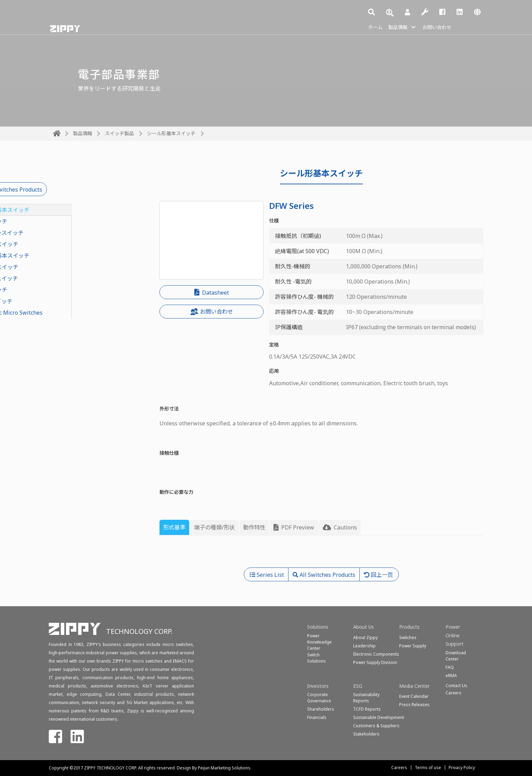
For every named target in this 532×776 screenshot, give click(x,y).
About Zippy (365, 638)
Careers (399, 768)
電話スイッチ (70, 290)
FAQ (450, 667)
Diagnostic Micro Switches (87, 313)
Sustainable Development (379, 717)
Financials (317, 717)
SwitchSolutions (317, 658)
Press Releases (414, 705)
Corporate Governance (319, 698)
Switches (408, 638)
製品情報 (401, 27)
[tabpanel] (321, 554)
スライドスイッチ (75, 267)
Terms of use (428, 768)
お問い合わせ (444, 27)
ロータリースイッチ (78, 233)
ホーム (376, 27)
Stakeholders (366, 734)
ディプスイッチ (72, 301)
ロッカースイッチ (75, 278)
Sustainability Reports (366, 698)
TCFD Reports (367, 709)
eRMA (451, 676)
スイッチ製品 (119, 133)
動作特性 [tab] (254, 527)
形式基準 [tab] (174, 527)
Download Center (456, 656)
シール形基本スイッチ (171, 133)
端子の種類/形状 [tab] (214, 527)
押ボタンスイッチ (75, 244)
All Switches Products (90, 190)
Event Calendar (414, 696)
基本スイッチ (70, 221)
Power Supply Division (375, 662)
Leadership (364, 646)
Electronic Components (376, 654)
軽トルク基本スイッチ (81, 256)
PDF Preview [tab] (294, 527)
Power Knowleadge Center (319, 642)
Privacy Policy (462, 768)
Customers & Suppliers (376, 726)
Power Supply (413, 646)
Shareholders (321, 709)
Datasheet (212, 293)
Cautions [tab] (340, 527)
